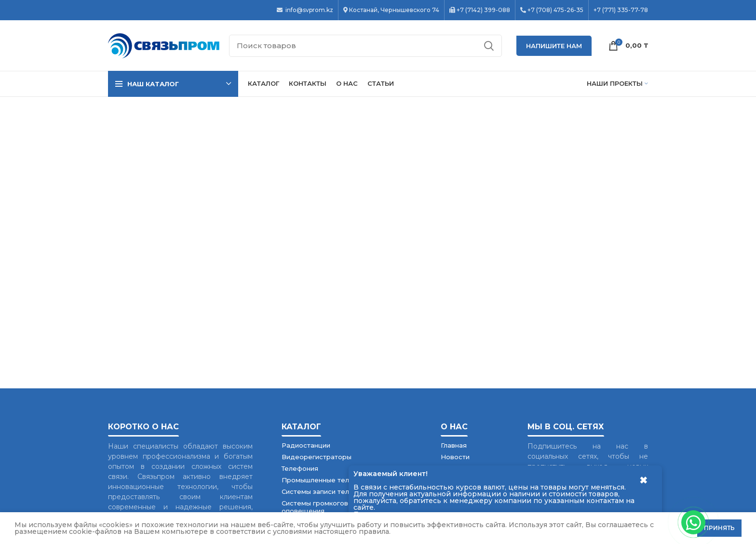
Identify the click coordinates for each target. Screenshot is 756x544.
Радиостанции (306, 445)
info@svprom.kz (309, 10)
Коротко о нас (143, 427)
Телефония (300, 468)
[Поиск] (365, 46)
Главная (454, 445)
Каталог (301, 427)
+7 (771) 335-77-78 (621, 10)
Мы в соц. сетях (566, 427)
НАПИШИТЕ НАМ (554, 46)
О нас (454, 427)
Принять (719, 528)
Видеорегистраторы (317, 457)
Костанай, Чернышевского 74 (394, 10)
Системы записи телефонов (328, 491)
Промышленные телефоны (327, 480)
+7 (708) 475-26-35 (555, 10)
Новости (455, 457)
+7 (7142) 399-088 (483, 10)
